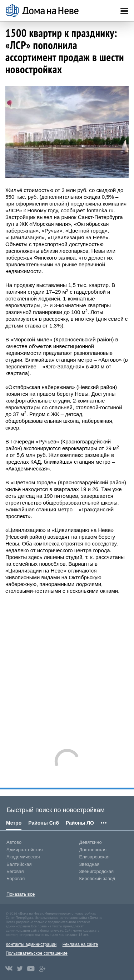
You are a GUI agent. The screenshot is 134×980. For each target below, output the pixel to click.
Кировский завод (97, 878)
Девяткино (91, 842)
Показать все (21, 894)
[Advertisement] (67, 668)
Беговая (15, 871)
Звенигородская (96, 871)
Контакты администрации (31, 944)
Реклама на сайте (80, 944)
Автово (14, 842)
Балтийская (19, 864)
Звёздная (90, 864)
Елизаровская (95, 857)
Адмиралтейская (25, 850)
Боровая (16, 878)
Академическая (23, 857)
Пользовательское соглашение (37, 953)
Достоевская (93, 850)
